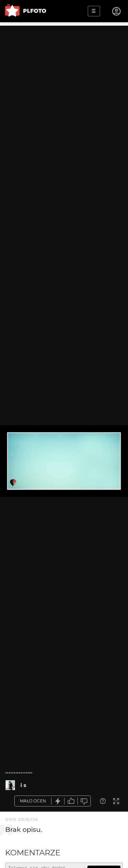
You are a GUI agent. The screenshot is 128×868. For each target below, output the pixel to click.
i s (23, 785)
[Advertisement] (64, 90)
